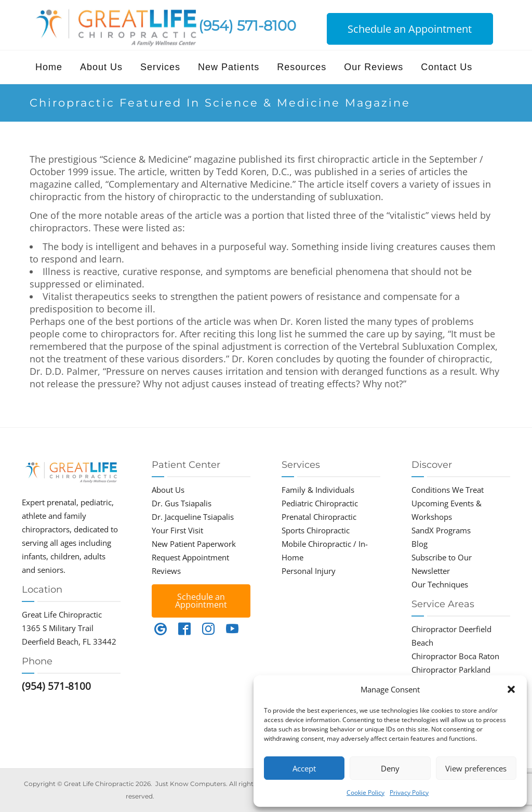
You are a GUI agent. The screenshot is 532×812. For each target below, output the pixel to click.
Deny (390, 768)
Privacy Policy (409, 793)
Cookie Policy (365, 793)
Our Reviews (374, 67)
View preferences (476, 768)
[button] (511, 689)
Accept (304, 768)
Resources (302, 67)
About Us (101, 67)
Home (49, 67)
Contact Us (447, 67)
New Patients (229, 67)
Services (160, 67)
